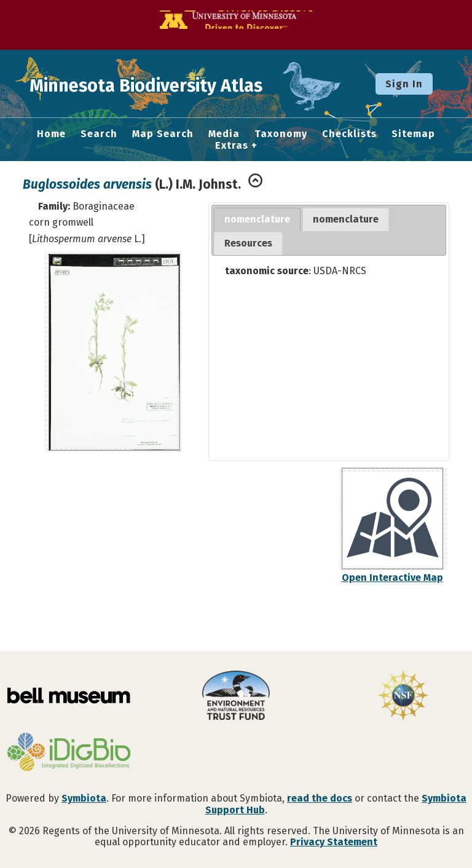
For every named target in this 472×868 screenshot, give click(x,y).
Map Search (163, 134)
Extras (232, 146)
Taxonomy (281, 134)
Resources (248, 243)
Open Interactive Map (392, 578)
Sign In (404, 84)
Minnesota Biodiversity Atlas (191, 84)
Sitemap (413, 134)
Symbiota (84, 798)
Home (51, 134)
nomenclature (257, 219)
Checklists (349, 134)
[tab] (257, 220)
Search (99, 134)
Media (224, 134)
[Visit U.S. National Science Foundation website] (403, 696)
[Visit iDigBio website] (69, 753)
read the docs (320, 798)
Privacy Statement (334, 842)
